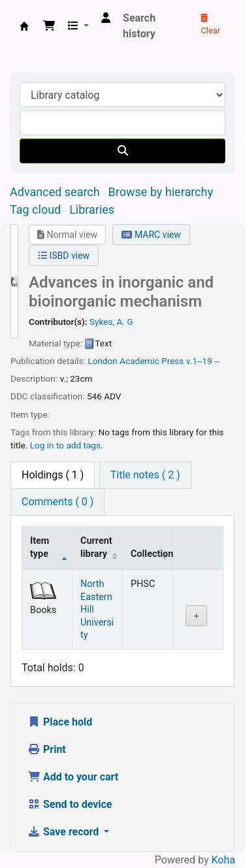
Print (47, 749)
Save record (64, 832)
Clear (210, 25)
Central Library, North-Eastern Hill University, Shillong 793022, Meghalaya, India (24, 26)
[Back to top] (206, 828)
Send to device (70, 804)
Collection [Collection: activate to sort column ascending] (152, 554)
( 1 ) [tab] (53, 475)
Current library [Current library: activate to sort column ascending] (96, 547)
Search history (139, 26)
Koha (223, 860)
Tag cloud (35, 209)
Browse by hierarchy (161, 192)
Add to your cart (73, 777)
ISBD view (64, 256)
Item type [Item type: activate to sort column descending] (40, 547)
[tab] (145, 475)
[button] (49, 26)
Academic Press (152, 361)
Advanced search (55, 192)
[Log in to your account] (106, 18)
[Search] (122, 151)
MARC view (151, 235)
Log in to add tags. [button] (67, 445)
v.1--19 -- (203, 361)
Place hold (60, 722)
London (103, 361)
